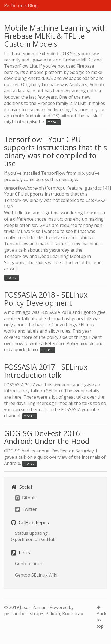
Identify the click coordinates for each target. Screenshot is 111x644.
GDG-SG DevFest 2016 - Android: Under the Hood (47, 437)
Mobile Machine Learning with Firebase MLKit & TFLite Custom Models (55, 36)
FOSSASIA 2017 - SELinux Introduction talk (46, 371)
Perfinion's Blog (21, 5)
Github (25, 498)
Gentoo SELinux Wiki (36, 575)
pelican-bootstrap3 (24, 614)
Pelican (53, 614)
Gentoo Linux (29, 564)
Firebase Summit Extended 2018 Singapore (48, 54)
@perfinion (22, 539)
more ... (53, 122)
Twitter (26, 509)
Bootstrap (73, 614)
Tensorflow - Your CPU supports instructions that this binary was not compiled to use (55, 151)
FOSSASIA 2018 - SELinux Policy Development (46, 299)
